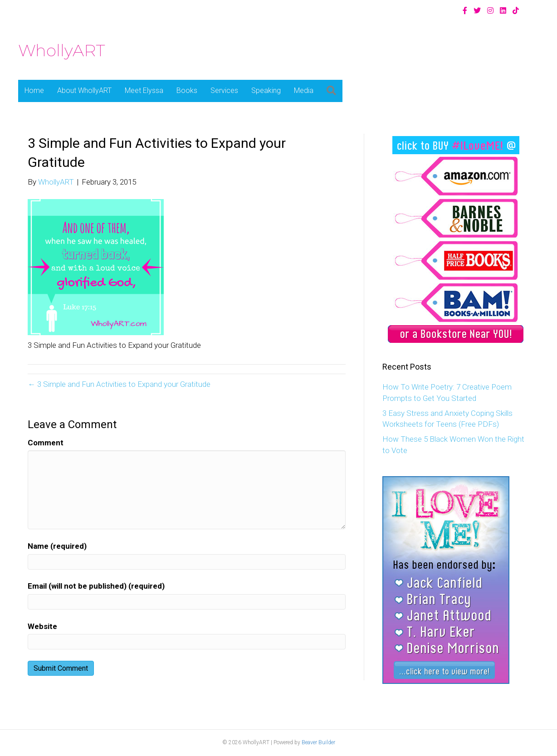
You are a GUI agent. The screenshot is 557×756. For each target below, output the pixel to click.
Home (34, 90)
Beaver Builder (318, 742)
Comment (46, 443)
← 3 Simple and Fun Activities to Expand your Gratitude (119, 384)
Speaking (266, 90)
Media (304, 90)
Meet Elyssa (144, 90)
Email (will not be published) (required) (96, 586)
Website (42, 626)
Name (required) (57, 546)
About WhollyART (84, 90)
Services (224, 90)
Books (187, 90)
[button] (331, 91)
